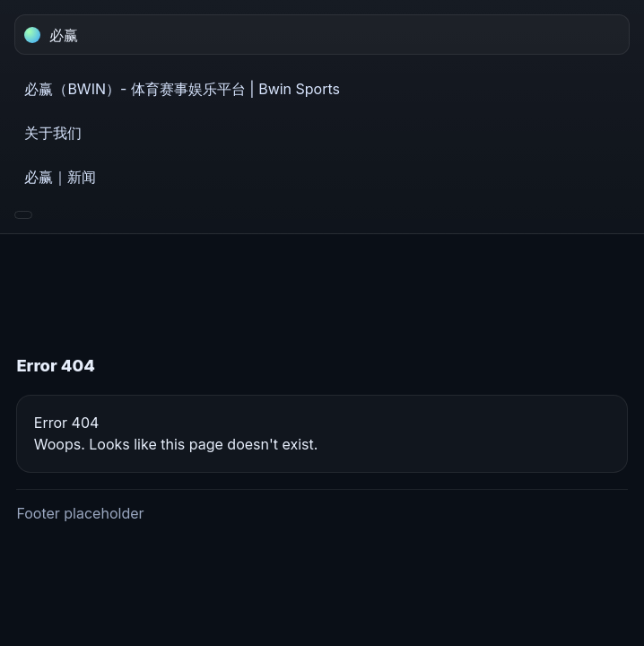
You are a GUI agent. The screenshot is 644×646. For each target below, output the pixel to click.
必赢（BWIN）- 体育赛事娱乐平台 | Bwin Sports (182, 89)
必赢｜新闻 (60, 177)
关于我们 (53, 133)
